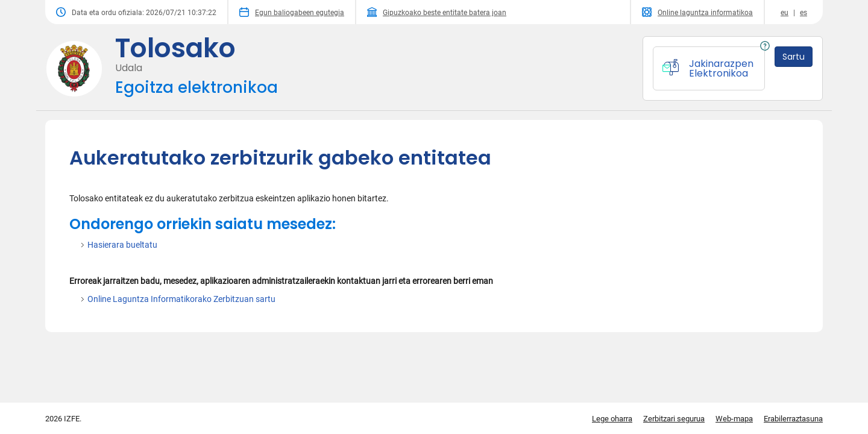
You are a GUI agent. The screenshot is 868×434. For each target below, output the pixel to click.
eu (785, 13)
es (804, 13)
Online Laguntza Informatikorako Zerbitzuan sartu (181, 299)
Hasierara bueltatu (122, 245)
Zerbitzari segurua (674, 419)
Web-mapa (734, 419)
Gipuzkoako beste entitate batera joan (437, 12)
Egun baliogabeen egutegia (292, 12)
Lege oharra (612, 419)
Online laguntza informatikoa (697, 12)
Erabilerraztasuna (793, 419)
